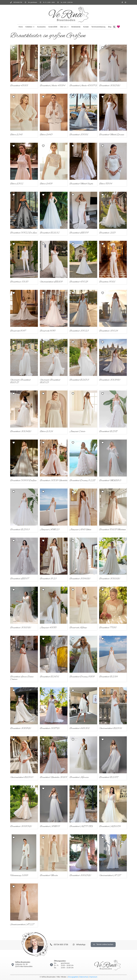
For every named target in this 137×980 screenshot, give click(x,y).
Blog (110, 27)
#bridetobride (76, 27)
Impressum (93, 977)
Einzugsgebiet (73, 977)
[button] (114, 27)
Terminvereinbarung (98, 27)
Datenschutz (84, 977)
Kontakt (86, 27)
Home (21, 27)
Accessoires (41, 27)
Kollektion (30, 27)
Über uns (64, 27)
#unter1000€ (53, 27)
